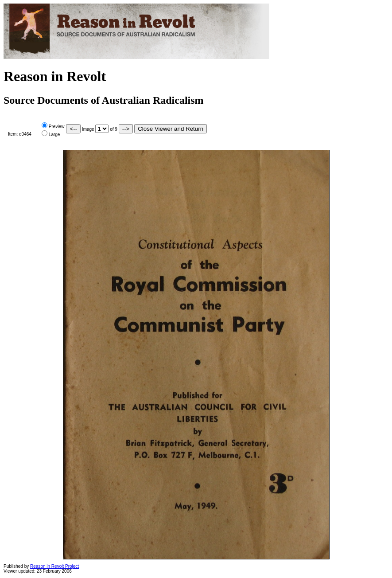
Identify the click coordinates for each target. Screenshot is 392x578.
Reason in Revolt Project (54, 566)
